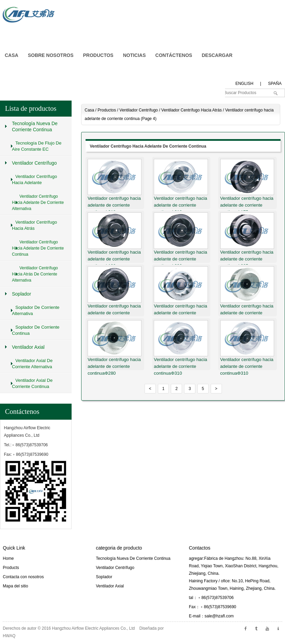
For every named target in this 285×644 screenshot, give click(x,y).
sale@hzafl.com (219, 616)
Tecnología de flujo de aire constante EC (37, 146)
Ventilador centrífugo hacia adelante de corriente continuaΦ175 (247, 205)
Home (8, 558)
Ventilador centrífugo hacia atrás (191, 110)
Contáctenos (22, 411)
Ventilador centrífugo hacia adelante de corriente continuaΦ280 (247, 313)
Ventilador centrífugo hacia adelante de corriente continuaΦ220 (180, 259)
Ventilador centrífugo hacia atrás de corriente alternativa (35, 274)
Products (11, 568)
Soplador (21, 294)
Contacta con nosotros (23, 577)
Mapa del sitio (15, 586)
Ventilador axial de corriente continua (32, 383)
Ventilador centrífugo (139, 110)
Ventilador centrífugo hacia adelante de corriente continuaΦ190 (114, 259)
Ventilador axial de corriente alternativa (32, 364)
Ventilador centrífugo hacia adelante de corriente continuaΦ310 (114, 205)
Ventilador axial (28, 347)
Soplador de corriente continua (36, 330)
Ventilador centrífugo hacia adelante (34, 179)
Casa (89, 110)
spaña (275, 84)
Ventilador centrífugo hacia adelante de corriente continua (148, 146)
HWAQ (9, 636)
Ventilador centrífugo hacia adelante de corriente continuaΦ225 (247, 259)
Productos (107, 110)
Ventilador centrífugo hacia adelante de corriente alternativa (38, 203)
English (244, 84)
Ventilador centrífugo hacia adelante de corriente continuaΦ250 (114, 313)
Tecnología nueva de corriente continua (35, 126)
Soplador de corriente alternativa (36, 310)
